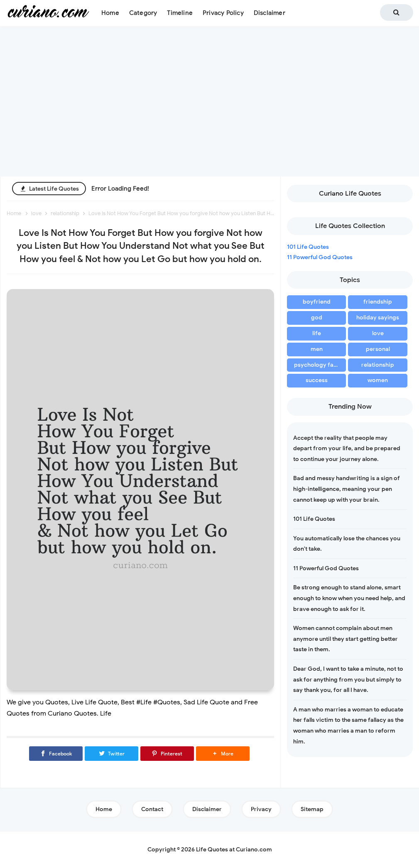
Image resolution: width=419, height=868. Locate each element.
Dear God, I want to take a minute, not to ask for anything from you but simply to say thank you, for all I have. (348, 679)
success (317, 380)
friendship (378, 302)
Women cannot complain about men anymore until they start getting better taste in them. (345, 639)
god (317, 318)
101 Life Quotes (308, 247)
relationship (378, 365)
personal (378, 349)
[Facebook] (56, 754)
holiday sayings (378, 318)
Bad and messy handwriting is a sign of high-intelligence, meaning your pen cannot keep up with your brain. (347, 489)
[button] (223, 754)
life (317, 333)
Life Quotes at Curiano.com (234, 850)
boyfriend (317, 302)
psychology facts (318, 365)
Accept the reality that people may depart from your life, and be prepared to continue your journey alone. (347, 449)
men (317, 349)
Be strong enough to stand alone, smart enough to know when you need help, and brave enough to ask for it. (349, 598)
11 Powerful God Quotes (320, 257)
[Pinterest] (167, 754)
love (378, 333)
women (378, 380)
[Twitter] (111, 754)
